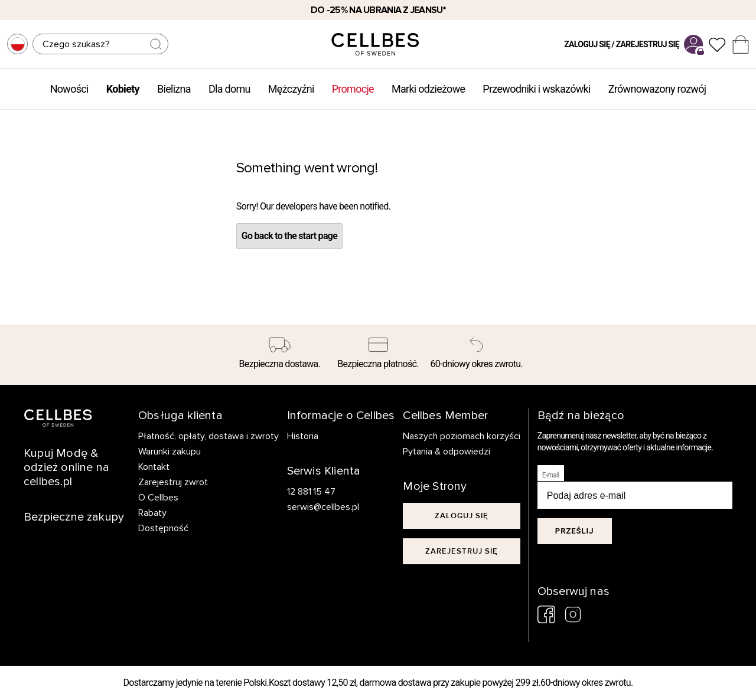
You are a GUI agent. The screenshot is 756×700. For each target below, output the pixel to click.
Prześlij (575, 531)
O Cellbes (158, 498)
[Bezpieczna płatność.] (378, 355)
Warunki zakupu (170, 452)
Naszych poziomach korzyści (462, 436)
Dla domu (229, 89)
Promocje (353, 89)
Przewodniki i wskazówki (536, 89)
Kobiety (123, 89)
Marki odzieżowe (428, 89)
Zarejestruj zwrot (173, 482)
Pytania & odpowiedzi (447, 452)
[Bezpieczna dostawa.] (280, 355)
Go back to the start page (289, 236)
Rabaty (152, 513)
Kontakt (154, 467)
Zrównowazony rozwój (657, 89)
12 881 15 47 (312, 492)
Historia (303, 436)
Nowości (69, 89)
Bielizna (174, 89)
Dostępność (163, 528)
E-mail (551, 475)
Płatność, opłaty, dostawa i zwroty (208, 436)
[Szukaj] (100, 44)
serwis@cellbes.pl (323, 507)
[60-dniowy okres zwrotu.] (476, 355)
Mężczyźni (291, 89)
